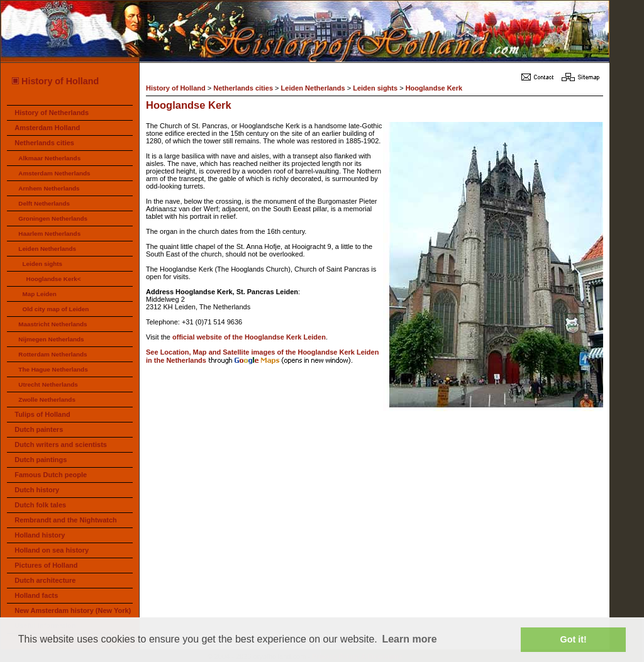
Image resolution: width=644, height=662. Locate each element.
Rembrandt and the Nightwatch (66, 520)
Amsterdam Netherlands (54, 173)
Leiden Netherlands (47, 249)
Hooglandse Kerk (434, 88)
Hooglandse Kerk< (54, 279)
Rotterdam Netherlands (53, 354)
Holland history (40, 535)
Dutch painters (39, 429)
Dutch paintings (41, 460)
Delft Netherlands (44, 203)
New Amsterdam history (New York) (73, 610)
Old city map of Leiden (55, 309)
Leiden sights (42, 264)
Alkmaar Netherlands (49, 158)
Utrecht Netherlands (48, 384)
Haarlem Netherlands (49, 234)
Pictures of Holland (46, 565)
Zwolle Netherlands (47, 400)
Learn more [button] (409, 639)
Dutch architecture (45, 580)
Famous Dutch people (51, 475)
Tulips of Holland (42, 414)
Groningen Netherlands (53, 218)
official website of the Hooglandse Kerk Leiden (249, 337)
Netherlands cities (44, 143)
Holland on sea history (52, 550)
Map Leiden (39, 294)
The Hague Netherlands (53, 369)
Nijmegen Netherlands (51, 339)
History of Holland (55, 81)
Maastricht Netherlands (53, 324)
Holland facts (36, 595)
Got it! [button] (574, 639)
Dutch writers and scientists (61, 444)
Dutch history (37, 490)
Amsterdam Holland (47, 128)
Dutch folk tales (40, 505)
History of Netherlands (52, 113)
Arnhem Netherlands (49, 188)
